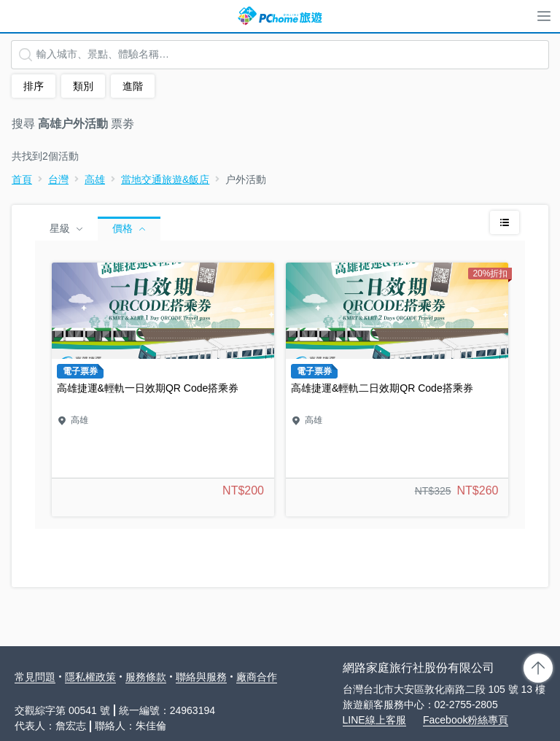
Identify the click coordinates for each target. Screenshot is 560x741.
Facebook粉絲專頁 (466, 720)
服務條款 (146, 677)
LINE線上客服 (374, 720)
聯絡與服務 (201, 677)
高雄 (95, 179)
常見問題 (35, 677)
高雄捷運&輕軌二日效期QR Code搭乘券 (397, 389)
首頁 (22, 179)
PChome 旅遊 (280, 16)
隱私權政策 (90, 677)
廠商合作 (257, 677)
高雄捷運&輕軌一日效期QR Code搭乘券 (163, 389)
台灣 (58, 179)
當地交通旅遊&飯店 (165, 179)
